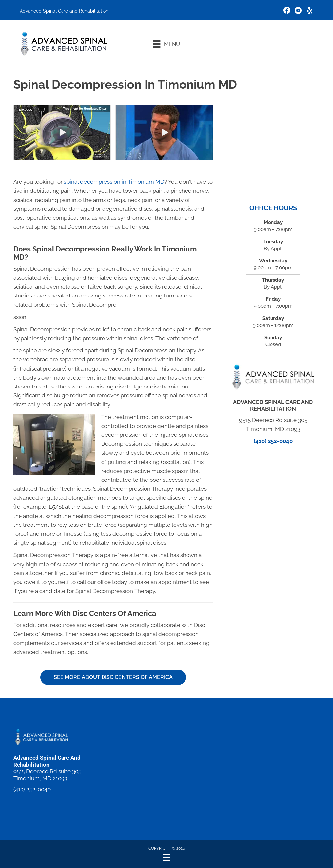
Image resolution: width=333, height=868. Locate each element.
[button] (62, 132)
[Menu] (166, 44)
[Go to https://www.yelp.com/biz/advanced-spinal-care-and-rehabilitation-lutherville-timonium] (310, 11)
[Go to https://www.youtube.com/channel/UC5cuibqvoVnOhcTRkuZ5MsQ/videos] (298, 11)
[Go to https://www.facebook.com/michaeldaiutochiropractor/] (287, 11)
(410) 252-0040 (273, 441)
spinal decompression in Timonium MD (114, 182)
